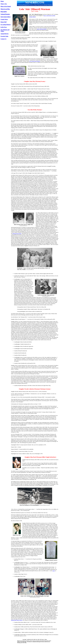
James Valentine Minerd (42, 29)
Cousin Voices (4, 19)
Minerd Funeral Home (17, 234)
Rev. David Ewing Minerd (35, 61)
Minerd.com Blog (5, 9)
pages (54, 571)
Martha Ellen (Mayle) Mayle (17, 620)
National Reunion (5, 14)
